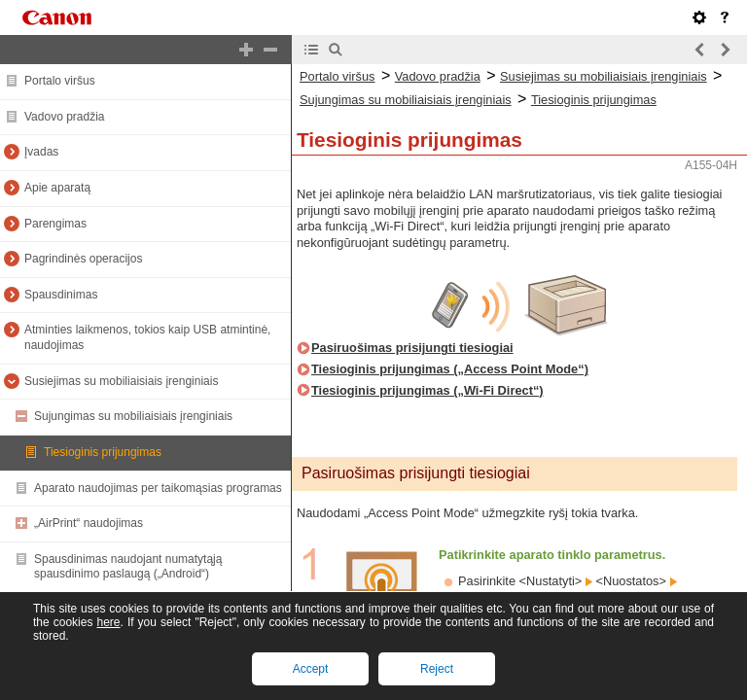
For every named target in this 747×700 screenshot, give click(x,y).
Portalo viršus (60, 81)
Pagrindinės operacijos (83, 259)
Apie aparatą (57, 188)
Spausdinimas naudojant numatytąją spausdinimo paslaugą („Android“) (128, 567)
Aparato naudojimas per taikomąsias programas (158, 488)
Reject (437, 669)
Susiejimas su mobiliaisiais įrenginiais (121, 381)
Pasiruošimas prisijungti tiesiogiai (412, 348)
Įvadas (41, 152)
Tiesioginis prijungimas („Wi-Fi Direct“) (427, 390)
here (108, 622)
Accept (311, 669)
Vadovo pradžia (65, 117)
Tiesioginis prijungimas (103, 452)
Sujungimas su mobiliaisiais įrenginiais (133, 416)
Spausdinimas (61, 295)
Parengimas (55, 224)
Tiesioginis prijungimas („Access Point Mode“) (450, 369)
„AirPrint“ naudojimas (89, 523)
